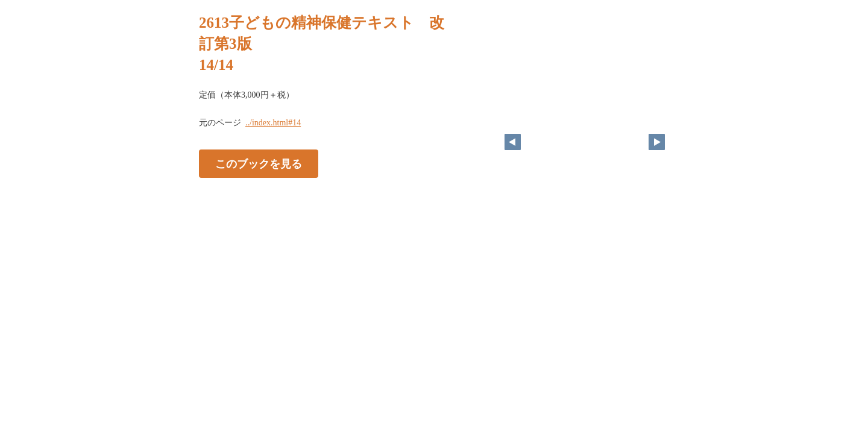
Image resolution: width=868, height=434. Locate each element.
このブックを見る (259, 163)
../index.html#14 (273, 123)
